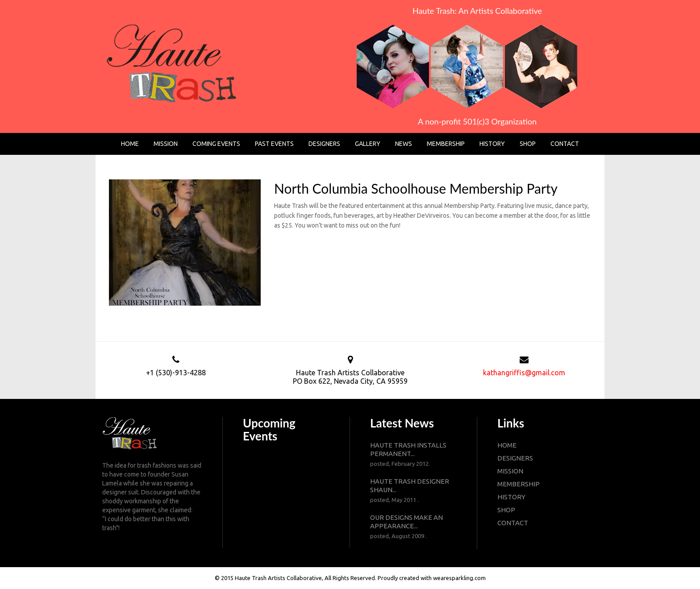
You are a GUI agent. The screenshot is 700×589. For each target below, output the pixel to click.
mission (510, 471)
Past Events (274, 144)
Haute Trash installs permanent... (413, 455)
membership (519, 484)
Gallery (368, 144)
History (492, 144)
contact (513, 523)
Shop (528, 144)
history (511, 497)
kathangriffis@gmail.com (524, 373)
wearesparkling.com (459, 578)
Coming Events (216, 144)
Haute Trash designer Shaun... (413, 491)
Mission (166, 144)
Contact (565, 144)
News (404, 144)
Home (130, 144)
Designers (324, 144)
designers (515, 458)
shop (506, 510)
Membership (446, 144)
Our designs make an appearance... (413, 527)
